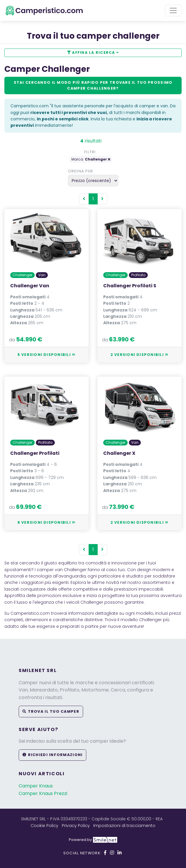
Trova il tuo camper (51, 711)
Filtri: (91, 152)
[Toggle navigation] (173, 10)
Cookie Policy (44, 826)
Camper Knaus (36, 786)
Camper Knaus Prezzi (43, 793)
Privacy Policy (76, 826)
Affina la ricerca (93, 52)
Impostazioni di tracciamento (124, 826)
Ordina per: (81, 171)
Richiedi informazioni (52, 755)
